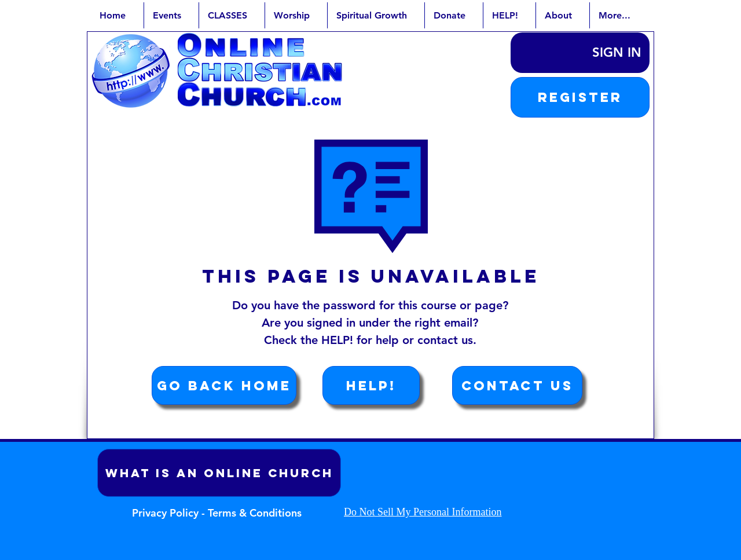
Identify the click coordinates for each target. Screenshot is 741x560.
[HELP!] (371, 385)
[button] (580, 97)
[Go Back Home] (224, 385)
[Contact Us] (517, 385)
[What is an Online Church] (219, 473)
